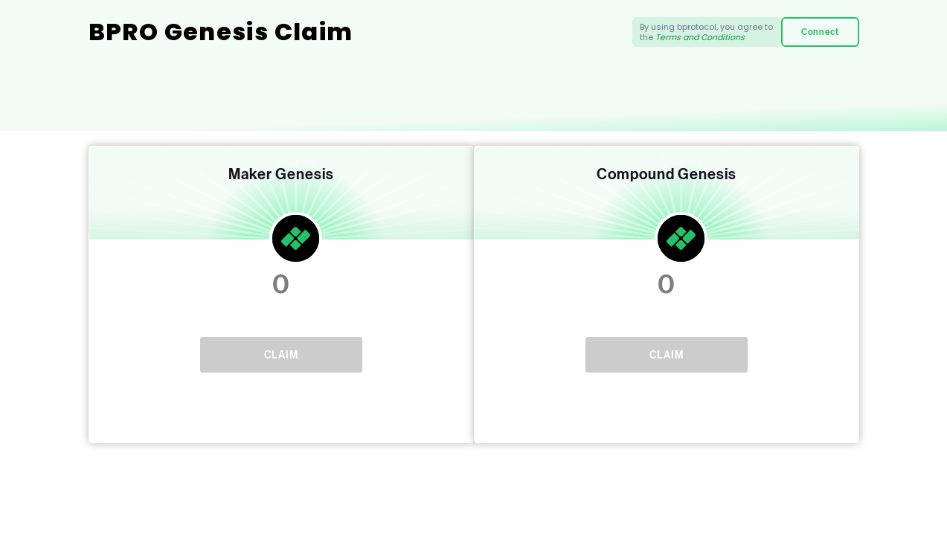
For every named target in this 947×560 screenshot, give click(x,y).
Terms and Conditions (700, 37)
